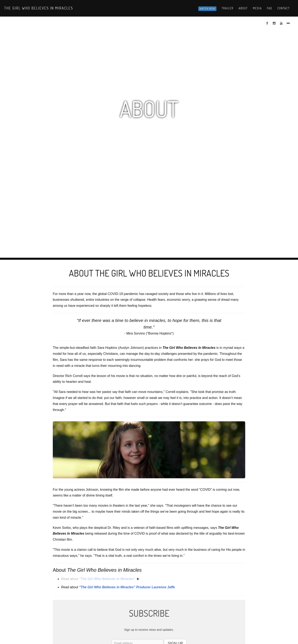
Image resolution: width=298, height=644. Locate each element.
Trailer (228, 8)
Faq (270, 8)
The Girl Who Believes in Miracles (39, 8)
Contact (284, 8)
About (243, 8)
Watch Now (207, 9)
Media (257, 8)
